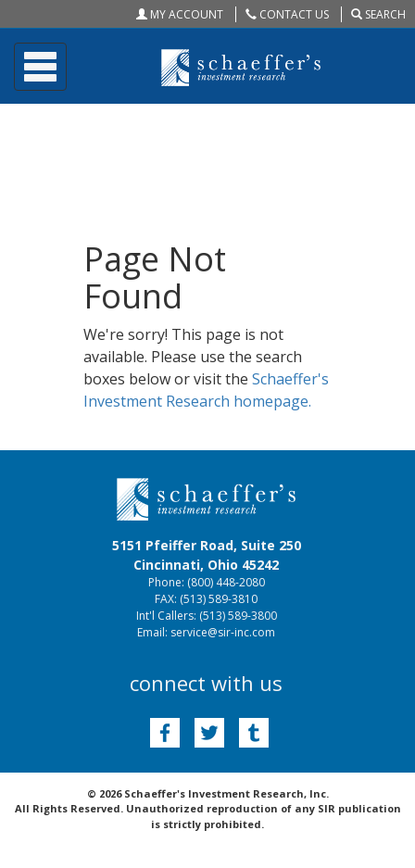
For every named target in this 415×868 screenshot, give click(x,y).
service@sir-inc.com (223, 632)
